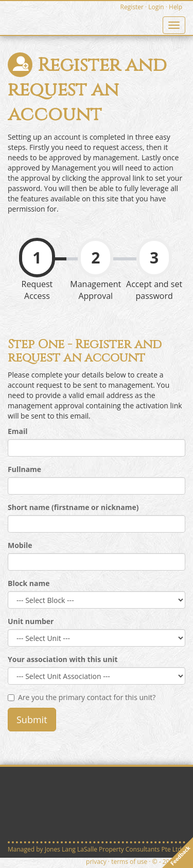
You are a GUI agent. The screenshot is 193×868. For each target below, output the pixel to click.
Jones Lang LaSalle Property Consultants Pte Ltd (113, 849)
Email (18, 431)
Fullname (24, 469)
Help (176, 7)
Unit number (31, 621)
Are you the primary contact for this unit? (82, 697)
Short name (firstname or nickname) (73, 507)
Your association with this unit (63, 659)
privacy (96, 862)
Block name (29, 583)
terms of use (129, 862)
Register (132, 7)
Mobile (20, 545)
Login (156, 7)
